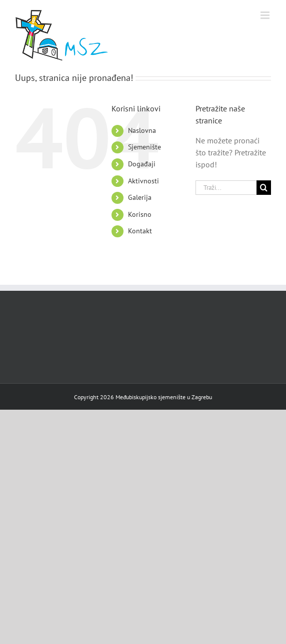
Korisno (140, 214)
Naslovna (142, 130)
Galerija (140, 197)
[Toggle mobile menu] (266, 15)
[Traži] (264, 188)
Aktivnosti (143, 181)
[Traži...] (226, 188)
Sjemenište (144, 147)
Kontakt (140, 231)
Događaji (142, 164)
